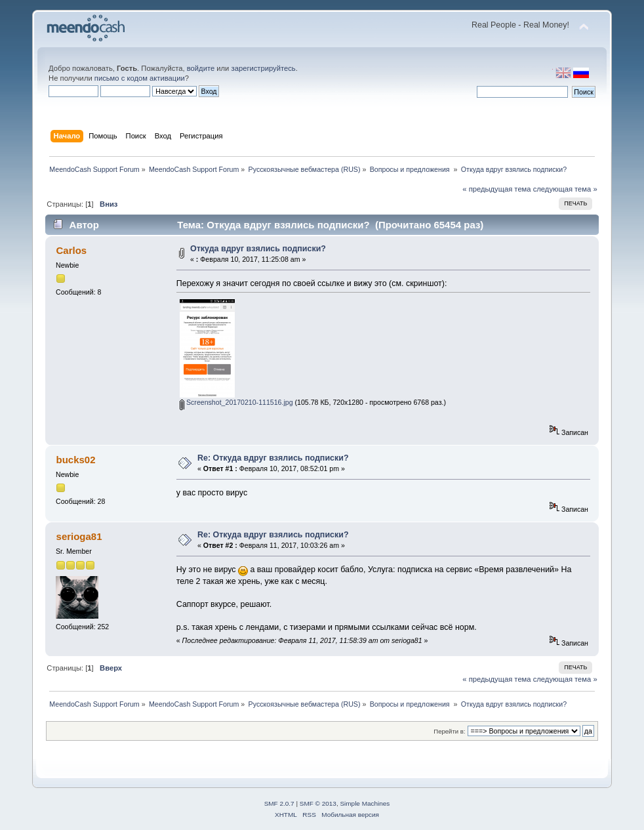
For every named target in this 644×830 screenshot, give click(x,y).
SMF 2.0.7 (279, 803)
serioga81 (79, 536)
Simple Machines (365, 803)
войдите (201, 68)
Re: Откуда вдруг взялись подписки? (273, 458)
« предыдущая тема (496, 189)
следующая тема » (565, 189)
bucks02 (76, 460)
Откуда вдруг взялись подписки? (258, 249)
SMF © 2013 (318, 803)
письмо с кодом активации (140, 78)
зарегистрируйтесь (264, 68)
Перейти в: (449, 731)
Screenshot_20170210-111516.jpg (236, 402)
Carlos (72, 250)
